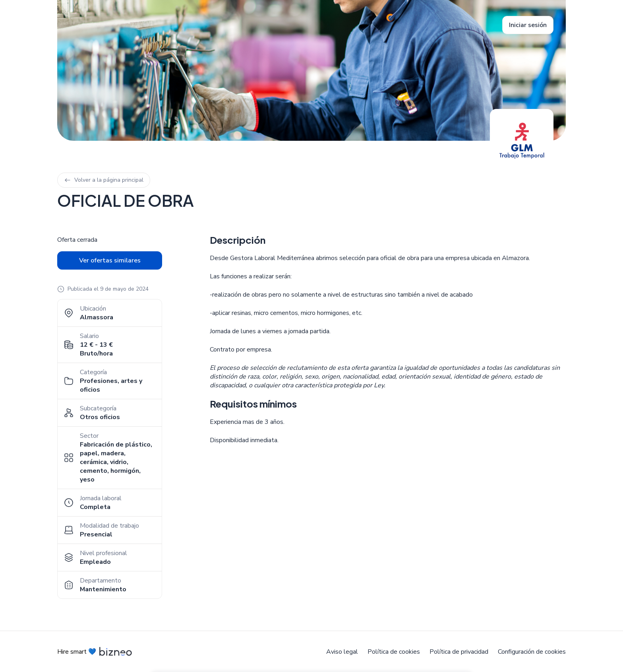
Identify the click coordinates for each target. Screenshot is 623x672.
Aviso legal (342, 652)
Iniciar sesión (528, 25)
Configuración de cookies (532, 652)
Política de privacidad (459, 652)
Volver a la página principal (104, 180)
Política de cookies (394, 652)
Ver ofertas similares (110, 260)
